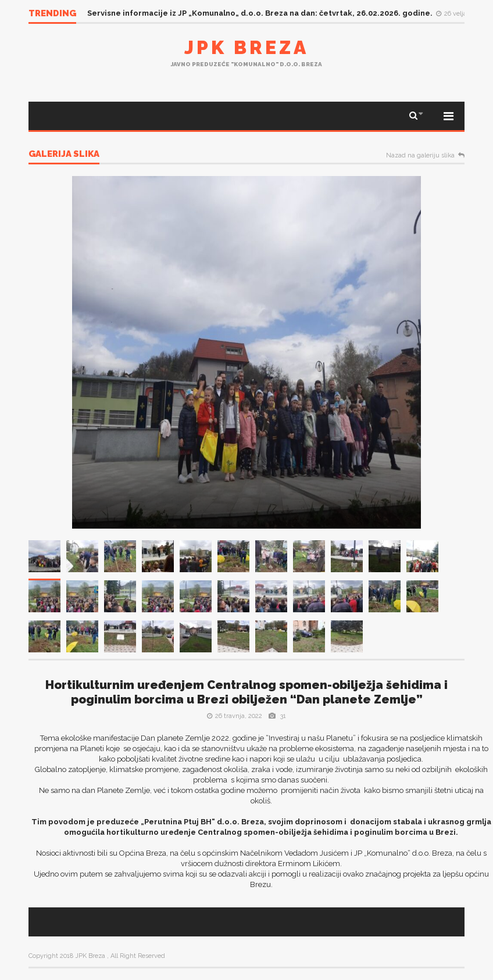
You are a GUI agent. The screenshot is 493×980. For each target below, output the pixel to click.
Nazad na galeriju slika (420, 156)
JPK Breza (246, 47)
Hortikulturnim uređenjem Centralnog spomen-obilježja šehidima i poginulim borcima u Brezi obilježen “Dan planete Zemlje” (246, 692)
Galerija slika (64, 155)
